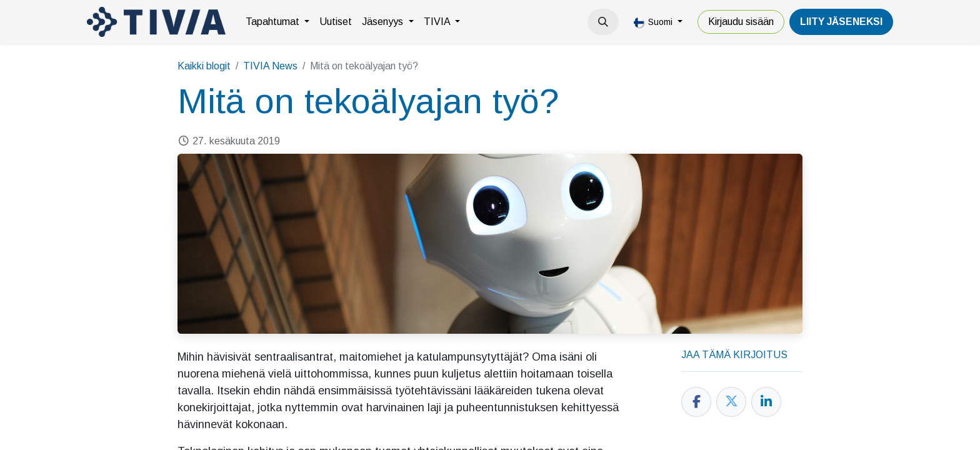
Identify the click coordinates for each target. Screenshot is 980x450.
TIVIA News (270, 66)
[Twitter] (731, 402)
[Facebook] (696, 402)
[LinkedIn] (766, 402)
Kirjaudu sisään (741, 22)
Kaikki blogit (204, 66)
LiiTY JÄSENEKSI (841, 22)
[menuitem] (277, 22)
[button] (603, 22)
